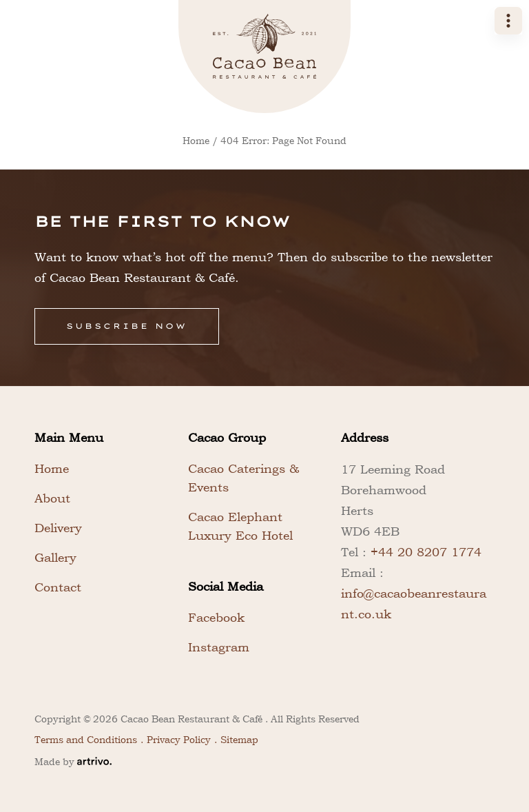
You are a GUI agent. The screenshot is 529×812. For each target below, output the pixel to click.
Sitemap (239, 740)
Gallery (55, 557)
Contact (58, 587)
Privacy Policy (179, 740)
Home (196, 141)
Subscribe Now (127, 326)
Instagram (219, 647)
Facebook (216, 617)
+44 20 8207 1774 (426, 552)
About (52, 498)
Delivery (58, 528)
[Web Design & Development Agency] (94, 761)
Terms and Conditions (86, 740)
